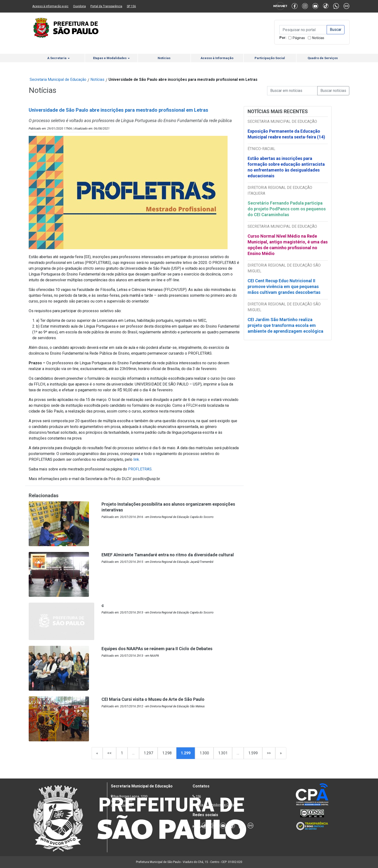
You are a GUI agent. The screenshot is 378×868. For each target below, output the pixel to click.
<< (109, 753)
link (136, 459)
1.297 (148, 753)
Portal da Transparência (106, 6)
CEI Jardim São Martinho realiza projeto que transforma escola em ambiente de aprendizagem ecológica (285, 325)
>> (269, 753)
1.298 (167, 753)
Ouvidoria (79, 6)
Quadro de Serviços (323, 58)
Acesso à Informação (217, 58)
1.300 (204, 753)
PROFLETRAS (140, 469)
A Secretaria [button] (58, 58)
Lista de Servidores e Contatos (218, 805)
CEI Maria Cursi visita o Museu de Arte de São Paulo (153, 699)
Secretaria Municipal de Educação (58, 79)
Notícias (318, 38)
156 (198, 796)
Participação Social (270, 58)
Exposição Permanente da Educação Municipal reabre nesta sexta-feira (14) (286, 134)
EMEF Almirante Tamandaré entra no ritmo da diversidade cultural (168, 555)
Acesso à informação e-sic (50, 6)
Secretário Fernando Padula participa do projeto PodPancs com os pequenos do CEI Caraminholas (287, 209)
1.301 (223, 753)
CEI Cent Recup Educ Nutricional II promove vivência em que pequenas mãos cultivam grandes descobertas (284, 286)
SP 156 (131, 6)
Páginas (299, 38)
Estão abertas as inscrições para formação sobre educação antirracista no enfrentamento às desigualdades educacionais (286, 167)
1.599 (253, 753)
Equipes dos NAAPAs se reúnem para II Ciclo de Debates (157, 649)
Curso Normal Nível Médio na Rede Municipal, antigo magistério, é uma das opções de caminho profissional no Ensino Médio (288, 245)
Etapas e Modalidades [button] (111, 58)
